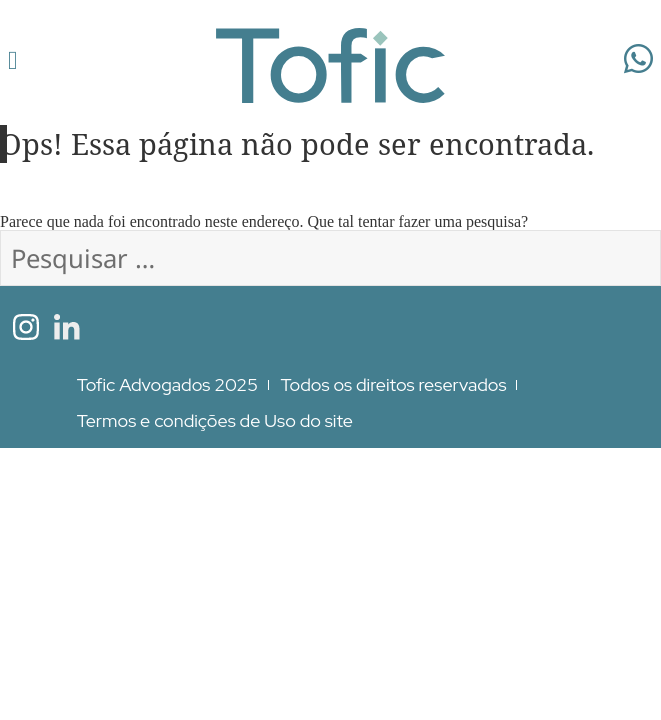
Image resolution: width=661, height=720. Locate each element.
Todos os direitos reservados (394, 384)
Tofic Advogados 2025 (167, 384)
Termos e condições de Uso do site (215, 420)
